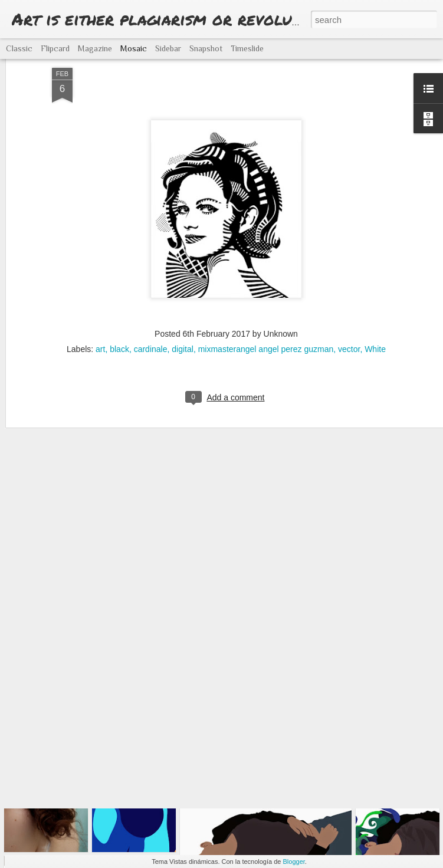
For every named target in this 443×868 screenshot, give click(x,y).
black (119, 277)
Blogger (294, 862)
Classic (19, 48)
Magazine (95, 48)
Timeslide (247, 48)
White (375, 277)
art (100, 277)
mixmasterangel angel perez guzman (266, 277)
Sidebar (168, 48)
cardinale (151, 277)
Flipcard (55, 48)
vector (349, 277)
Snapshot (206, 48)
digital (183, 277)
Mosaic (134, 48)
